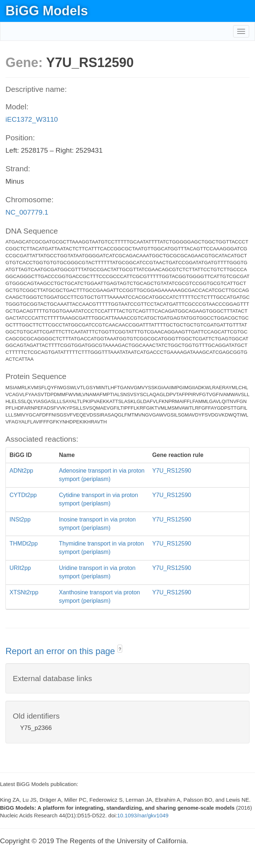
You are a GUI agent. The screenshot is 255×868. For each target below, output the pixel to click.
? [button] (120, 649)
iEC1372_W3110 (32, 119)
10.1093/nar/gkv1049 (143, 815)
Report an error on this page (61, 651)
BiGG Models (47, 11)
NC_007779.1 (27, 212)
